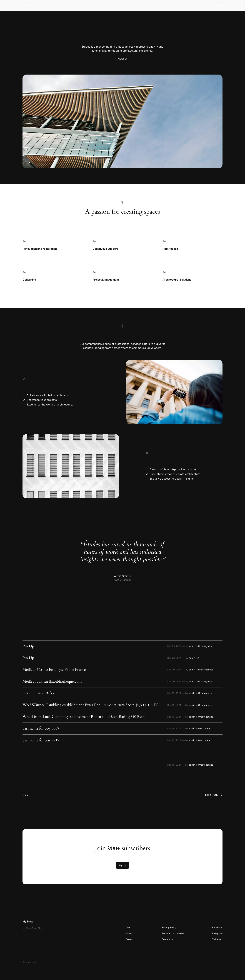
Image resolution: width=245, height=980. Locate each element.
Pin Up (28, 646)
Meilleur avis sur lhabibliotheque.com (52, 682)
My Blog (28, 5)
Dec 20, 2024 (174, 670)
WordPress (43, 962)
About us (122, 59)
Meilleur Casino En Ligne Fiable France (54, 670)
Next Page (214, 795)
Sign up (122, 865)
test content (204, 728)
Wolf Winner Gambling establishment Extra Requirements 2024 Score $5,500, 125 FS (90, 705)
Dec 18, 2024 (174, 765)
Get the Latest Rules (38, 693)
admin (192, 646)
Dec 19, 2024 (174, 693)
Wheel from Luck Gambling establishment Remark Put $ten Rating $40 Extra (84, 717)
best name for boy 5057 (41, 728)
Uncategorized (206, 646)
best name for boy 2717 (41, 740)
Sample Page (214, 5)
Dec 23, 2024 (174, 646)
